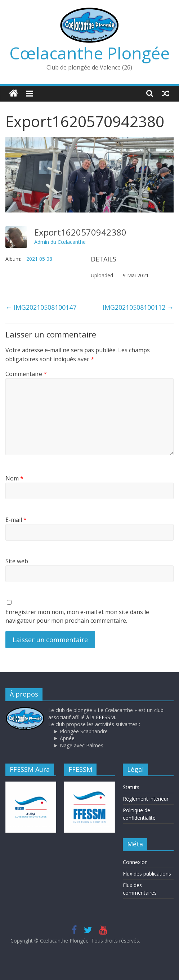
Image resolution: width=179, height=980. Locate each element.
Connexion (135, 862)
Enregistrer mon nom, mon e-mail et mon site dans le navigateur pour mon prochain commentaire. (77, 616)
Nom (14, 478)
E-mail (16, 520)
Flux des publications (147, 874)
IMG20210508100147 (41, 307)
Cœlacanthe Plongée (89, 53)
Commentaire (26, 374)
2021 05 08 (39, 259)
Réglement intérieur (146, 799)
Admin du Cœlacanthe (60, 242)
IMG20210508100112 (138, 307)
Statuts (131, 787)
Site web (17, 561)
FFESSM (105, 717)
